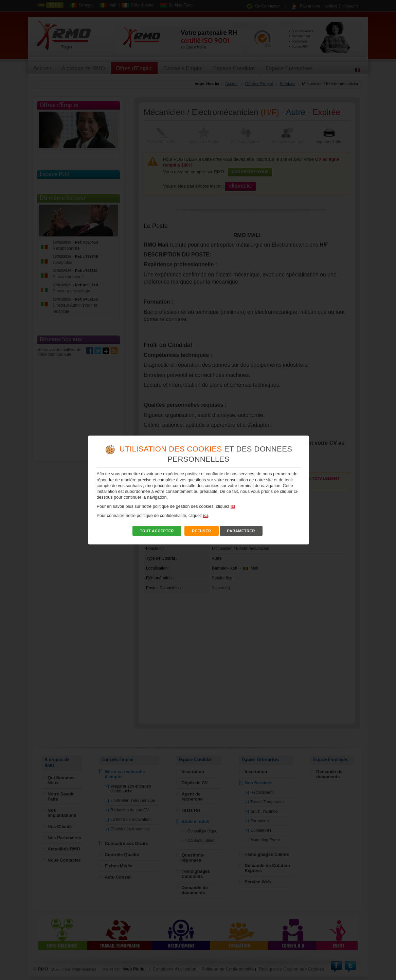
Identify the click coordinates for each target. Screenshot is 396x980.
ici (233, 506)
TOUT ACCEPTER (157, 531)
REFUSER (202, 531)
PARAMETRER (241, 531)
